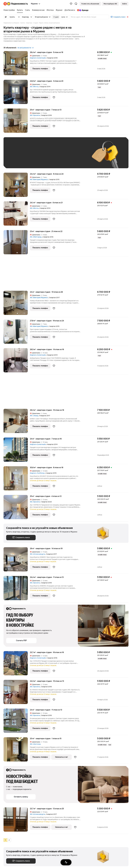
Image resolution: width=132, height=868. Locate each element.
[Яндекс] (5, 4)
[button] (76, 4)
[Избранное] (71, 4)
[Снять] (27, 10)
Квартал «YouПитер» (37, 473)
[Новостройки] (10, 10)
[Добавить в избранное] (54, 69)
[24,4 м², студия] (17, 186)
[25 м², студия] (17, 122)
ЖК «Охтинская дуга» (38, 554)
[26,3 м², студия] (17, 422)
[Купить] (20, 10)
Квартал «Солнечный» (38, 58)
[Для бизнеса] (70, 10)
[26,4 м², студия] (17, 64)
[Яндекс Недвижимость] (17, 4)
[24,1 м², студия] (17, 215)
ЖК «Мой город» (36, 237)
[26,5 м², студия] (17, 361)
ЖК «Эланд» (34, 416)
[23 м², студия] (17, 243)
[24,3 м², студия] (17, 693)
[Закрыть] (128, 17)
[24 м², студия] (17, 304)
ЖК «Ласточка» (35, 744)
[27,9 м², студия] (17, 333)
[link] (125, 4)
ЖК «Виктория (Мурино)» (39, 179)
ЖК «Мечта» (34, 87)
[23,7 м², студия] (17, 664)
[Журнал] (59, 10)
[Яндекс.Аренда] (82, 10)
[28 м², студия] (17, 560)
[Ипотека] (50, 10)
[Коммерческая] (38, 10)
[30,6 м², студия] (17, 480)
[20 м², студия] (17, 751)
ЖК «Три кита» (35, 115)
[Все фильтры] (6, 17)
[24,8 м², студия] (17, 93)
